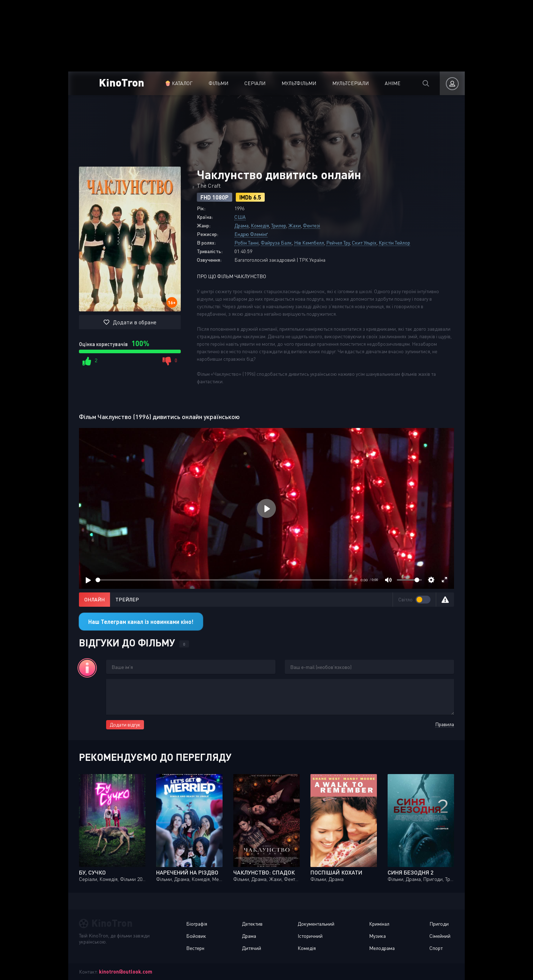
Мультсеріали (350, 83)
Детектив (252, 924)
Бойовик (196, 936)
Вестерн (195, 948)
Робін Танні (246, 243)
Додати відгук (125, 725)
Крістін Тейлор (394, 243)
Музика (377, 936)
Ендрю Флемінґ (251, 234)
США (240, 217)
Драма (241, 225)
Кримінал (379, 924)
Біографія (197, 924)
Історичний (310, 936)
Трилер (279, 225)
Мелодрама (382, 948)
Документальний (316, 924)
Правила (445, 724)
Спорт (436, 948)
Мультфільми (299, 83)
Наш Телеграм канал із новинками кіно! (141, 622)
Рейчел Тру (338, 243)
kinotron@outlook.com (126, 972)
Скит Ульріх (364, 243)
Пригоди (439, 924)
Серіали (255, 83)
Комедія (260, 225)
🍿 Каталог (179, 83)
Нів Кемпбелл (309, 243)
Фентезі (312, 225)
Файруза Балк (276, 243)
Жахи (295, 225)
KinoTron (122, 82)
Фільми (218, 83)
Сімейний (440, 936)
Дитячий (251, 948)
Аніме (393, 83)
